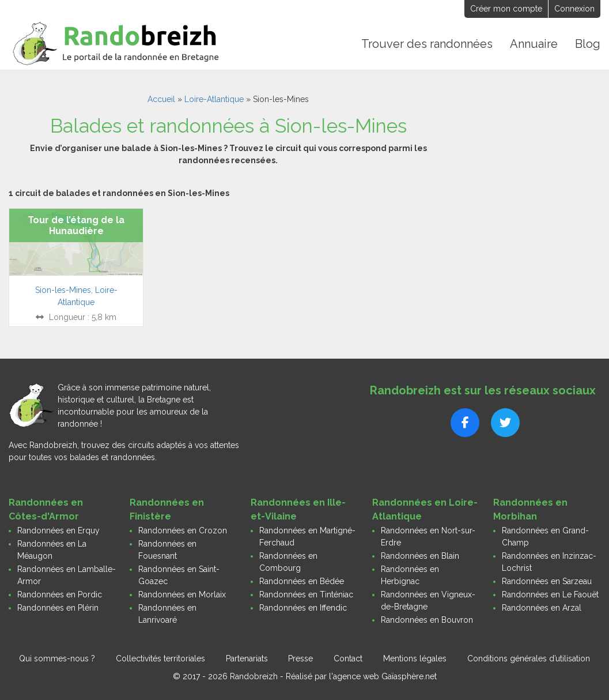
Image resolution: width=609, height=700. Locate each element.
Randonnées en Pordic (60, 594)
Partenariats (247, 658)
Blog (588, 44)
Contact (348, 658)
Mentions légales (415, 658)
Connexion (574, 9)
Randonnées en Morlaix (182, 594)
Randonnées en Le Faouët (550, 594)
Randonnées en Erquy (58, 530)
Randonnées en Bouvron (427, 620)
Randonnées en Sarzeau (547, 581)
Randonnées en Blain (420, 556)
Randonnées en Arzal (542, 608)
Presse (300, 658)
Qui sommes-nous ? (57, 658)
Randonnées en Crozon (183, 530)
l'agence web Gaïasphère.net (383, 676)
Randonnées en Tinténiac (306, 594)
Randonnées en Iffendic (303, 608)
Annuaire (534, 44)
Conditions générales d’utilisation (529, 658)
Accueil (161, 99)
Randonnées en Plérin (58, 608)
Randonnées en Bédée (302, 581)
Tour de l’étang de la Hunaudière (76, 225)
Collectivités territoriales (160, 658)
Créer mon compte (506, 9)
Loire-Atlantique (214, 99)
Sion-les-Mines (63, 290)
